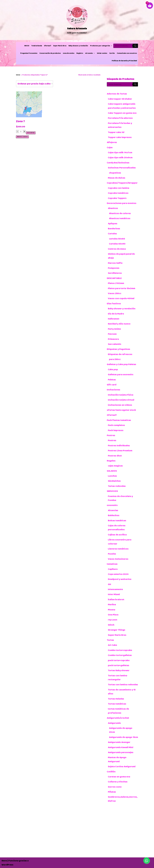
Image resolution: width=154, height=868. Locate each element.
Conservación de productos (50, 53)
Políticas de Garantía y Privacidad (124, 61)
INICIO (27, 46)
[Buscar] (135, 46)
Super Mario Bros (60, 46)
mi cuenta (90, 53)
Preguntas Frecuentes (29, 53)
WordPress (7, 865)
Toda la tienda (37, 46)
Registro (80, 53)
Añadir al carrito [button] (22, 137)
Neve (4, 861)
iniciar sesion (102, 53)
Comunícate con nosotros (127, 53)
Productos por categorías (101, 46)
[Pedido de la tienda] (35, 84)
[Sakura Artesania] (77, 20)
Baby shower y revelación (78, 46)
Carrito (112, 53)
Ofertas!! (48, 46)
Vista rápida (31, 133)
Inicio (18, 75)
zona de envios (69, 53)
